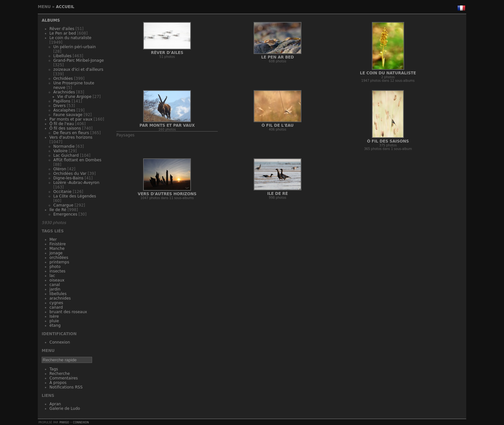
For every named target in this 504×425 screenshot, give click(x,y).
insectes (58, 271)
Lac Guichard (66, 155)
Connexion (60, 342)
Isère (54, 316)
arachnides (60, 298)
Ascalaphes (64, 110)
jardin (55, 289)
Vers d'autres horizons (71, 137)
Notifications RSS (66, 387)
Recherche (60, 374)
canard (56, 307)
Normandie (64, 146)
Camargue (63, 205)
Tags (54, 369)
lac (52, 276)
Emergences (65, 214)
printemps (59, 262)
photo (55, 267)
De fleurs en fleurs (71, 133)
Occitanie (62, 192)
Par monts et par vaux (71, 119)
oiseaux (57, 280)
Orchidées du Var (70, 174)
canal (55, 285)
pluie (54, 321)
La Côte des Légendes (75, 196)
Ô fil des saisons (65, 128)
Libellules (62, 56)
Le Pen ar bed (63, 33)
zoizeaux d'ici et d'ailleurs (78, 69)
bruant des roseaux (68, 312)
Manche (57, 249)
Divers (59, 106)
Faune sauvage (68, 115)
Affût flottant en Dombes (77, 160)
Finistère (58, 244)
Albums (51, 20)
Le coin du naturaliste (70, 38)
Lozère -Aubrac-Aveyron (76, 183)
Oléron (60, 169)
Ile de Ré (58, 210)
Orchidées (63, 79)
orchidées (59, 258)
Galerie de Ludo (65, 409)
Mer (53, 239)
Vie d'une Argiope (74, 97)
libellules (58, 294)
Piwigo (64, 422)
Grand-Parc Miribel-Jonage (79, 60)
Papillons (62, 101)
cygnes (56, 303)
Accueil (65, 7)
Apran (55, 404)
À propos (58, 383)
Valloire (60, 151)
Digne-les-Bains (68, 178)
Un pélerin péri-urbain (75, 47)
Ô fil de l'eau (62, 124)
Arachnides (64, 92)
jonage (56, 253)
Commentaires (64, 378)
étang (55, 325)
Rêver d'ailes (62, 29)
